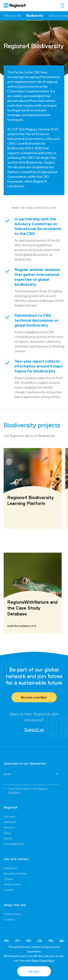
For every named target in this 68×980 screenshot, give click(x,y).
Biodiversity (35, 16)
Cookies (9, 919)
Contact (9, 890)
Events (8, 838)
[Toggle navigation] (63, 5)
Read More (47, 960)
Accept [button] (34, 971)
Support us (34, 730)
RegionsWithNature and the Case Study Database (32, 608)
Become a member (34, 697)
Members (10, 822)
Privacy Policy (13, 914)
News (7, 833)
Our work (10, 816)
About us (9, 827)
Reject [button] (36, 960)
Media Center (12, 884)
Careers (9, 879)
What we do (12, 16)
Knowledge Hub (14, 844)
